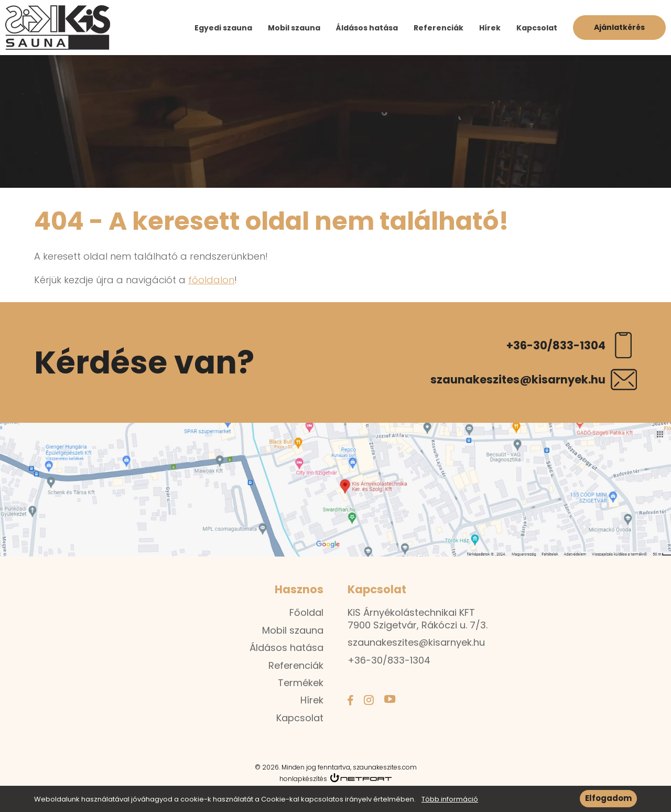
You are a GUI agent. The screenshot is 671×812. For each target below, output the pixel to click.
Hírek (490, 28)
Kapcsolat (537, 28)
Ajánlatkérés (619, 27)
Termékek (301, 683)
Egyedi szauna (223, 28)
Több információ (450, 802)
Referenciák (439, 28)
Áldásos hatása (367, 28)
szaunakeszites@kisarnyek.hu (518, 380)
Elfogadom (608, 800)
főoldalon (211, 280)
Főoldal (306, 612)
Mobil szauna (294, 28)
